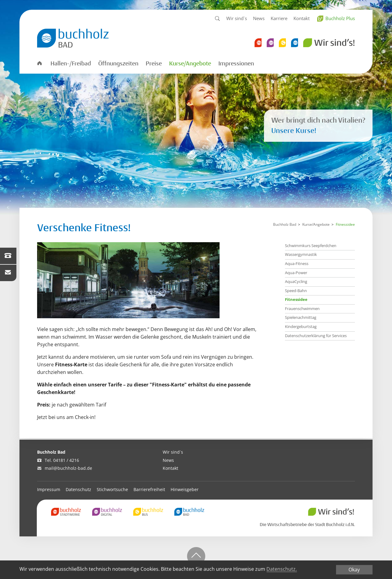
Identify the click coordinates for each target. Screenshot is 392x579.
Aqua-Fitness (297, 263)
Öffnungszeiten (118, 64)
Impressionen (236, 64)
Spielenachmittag (301, 317)
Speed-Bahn (296, 291)
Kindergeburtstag (301, 326)
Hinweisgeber (185, 489)
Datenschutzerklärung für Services (316, 336)
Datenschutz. (282, 569)
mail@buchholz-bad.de (68, 468)
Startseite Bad (39, 63)
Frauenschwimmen (302, 309)
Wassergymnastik (301, 254)
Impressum (49, 489)
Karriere (279, 18)
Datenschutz (78, 489)
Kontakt (302, 18)
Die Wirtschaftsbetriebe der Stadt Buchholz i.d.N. (307, 525)
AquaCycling (296, 281)
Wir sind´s (237, 18)
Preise (154, 64)
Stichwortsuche (112, 489)
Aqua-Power (296, 273)
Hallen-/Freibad (71, 64)
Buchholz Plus (340, 18)
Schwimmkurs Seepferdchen (311, 246)
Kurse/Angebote (190, 64)
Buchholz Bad (285, 224)
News (259, 18)
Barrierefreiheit (149, 489)
